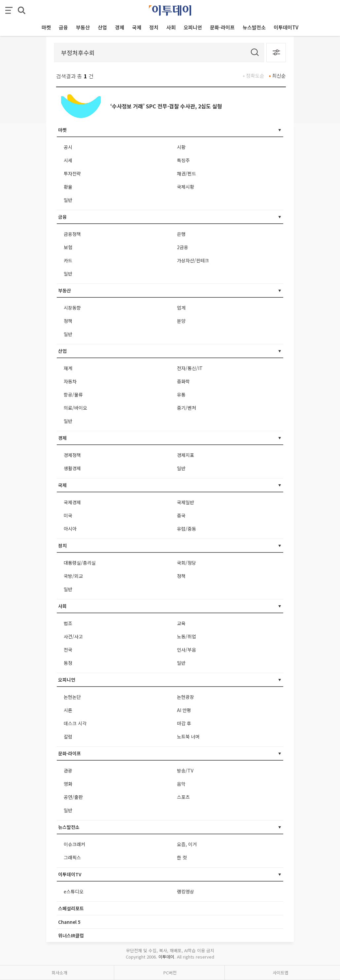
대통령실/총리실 (80, 563)
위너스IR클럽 (71, 935)
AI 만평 (184, 710)
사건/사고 (73, 636)
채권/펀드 (187, 173)
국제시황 (186, 187)
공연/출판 (73, 797)
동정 (68, 663)
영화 (68, 784)
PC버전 (170, 973)
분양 (181, 321)
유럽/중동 (187, 529)
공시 (68, 147)
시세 (68, 160)
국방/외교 (73, 576)
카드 (68, 260)
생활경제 (72, 468)
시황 (181, 147)
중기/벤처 (187, 408)
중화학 (183, 381)
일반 (68, 200)
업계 (181, 308)
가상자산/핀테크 (193, 260)
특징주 (183, 160)
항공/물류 (73, 395)
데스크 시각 (75, 723)
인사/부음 (187, 650)
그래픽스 (72, 857)
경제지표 (186, 455)
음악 (181, 784)
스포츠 (183, 797)
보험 (68, 247)
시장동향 (72, 308)
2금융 (183, 247)
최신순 (279, 75)
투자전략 (72, 173)
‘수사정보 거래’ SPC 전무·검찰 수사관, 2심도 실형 (166, 106)
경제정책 (72, 455)
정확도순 (255, 75)
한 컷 (182, 857)
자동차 (70, 381)
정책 (68, 321)
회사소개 (59, 973)
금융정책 (72, 234)
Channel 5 (69, 922)
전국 (68, 650)
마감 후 (184, 723)
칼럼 (68, 736)
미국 (68, 515)
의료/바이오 (75, 408)
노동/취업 (187, 636)
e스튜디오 (74, 891)
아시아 (70, 529)
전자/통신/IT (190, 368)
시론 (68, 710)
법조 (68, 623)
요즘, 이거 (187, 844)
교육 (181, 623)
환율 (68, 187)
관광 (68, 771)
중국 (181, 515)
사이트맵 (281, 973)
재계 (68, 368)
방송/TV (185, 771)
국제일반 (186, 502)
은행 (181, 234)
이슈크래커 (74, 844)
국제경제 (72, 502)
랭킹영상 (186, 891)
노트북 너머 (188, 736)
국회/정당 (187, 563)
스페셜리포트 (71, 908)
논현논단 (72, 697)
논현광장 (186, 697)
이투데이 (166, 957)
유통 (181, 395)
